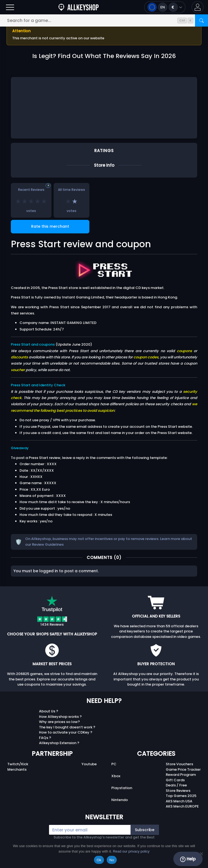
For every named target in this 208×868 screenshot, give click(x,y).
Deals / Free (176, 785)
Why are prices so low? (59, 722)
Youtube (89, 764)
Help (188, 859)
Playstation (122, 788)
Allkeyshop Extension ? (59, 743)
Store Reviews (178, 791)
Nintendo (120, 800)
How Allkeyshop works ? (60, 717)
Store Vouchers (179, 764)
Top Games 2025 (181, 796)
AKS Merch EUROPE (182, 806)
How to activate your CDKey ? (66, 732)
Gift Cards (175, 780)
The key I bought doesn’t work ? (67, 727)
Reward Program (181, 775)
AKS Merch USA (179, 801)
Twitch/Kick (18, 764)
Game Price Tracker (183, 769)
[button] (198, 7)
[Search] (201, 20)
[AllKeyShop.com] (79, 7)
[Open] (10, 7)
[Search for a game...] (104, 20)
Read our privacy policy (131, 851)
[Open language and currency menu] (165, 7)
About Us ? (49, 711)
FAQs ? (45, 738)
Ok (99, 860)
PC (114, 764)
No (112, 860)
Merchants (17, 769)
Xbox (116, 776)
